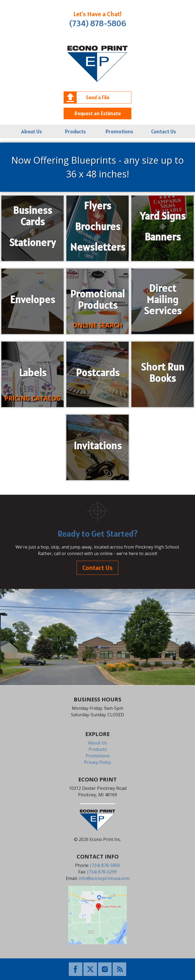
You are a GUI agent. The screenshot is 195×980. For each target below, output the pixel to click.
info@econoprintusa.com (104, 878)
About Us (32, 131)
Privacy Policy (97, 762)
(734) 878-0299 (102, 872)
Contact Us (164, 131)
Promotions (119, 131)
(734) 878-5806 (98, 23)
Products (75, 131)
